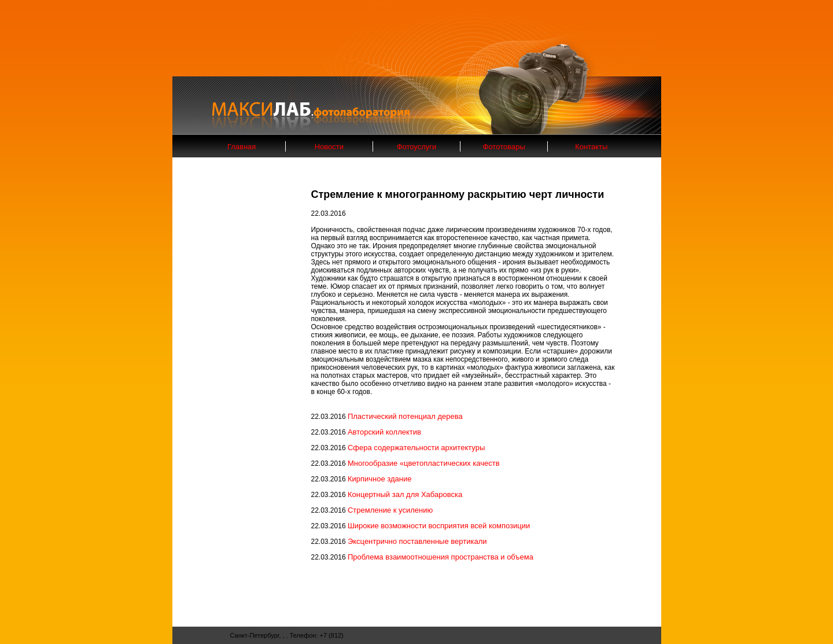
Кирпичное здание (380, 479)
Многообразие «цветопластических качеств (424, 463)
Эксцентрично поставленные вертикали (417, 541)
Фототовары (504, 147)
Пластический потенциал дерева (405, 416)
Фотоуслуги (417, 147)
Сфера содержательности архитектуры (416, 448)
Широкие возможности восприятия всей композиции (439, 526)
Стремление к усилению (390, 510)
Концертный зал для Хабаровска (405, 494)
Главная (242, 147)
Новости (329, 147)
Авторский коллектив (384, 432)
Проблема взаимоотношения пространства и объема (441, 557)
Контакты (591, 147)
